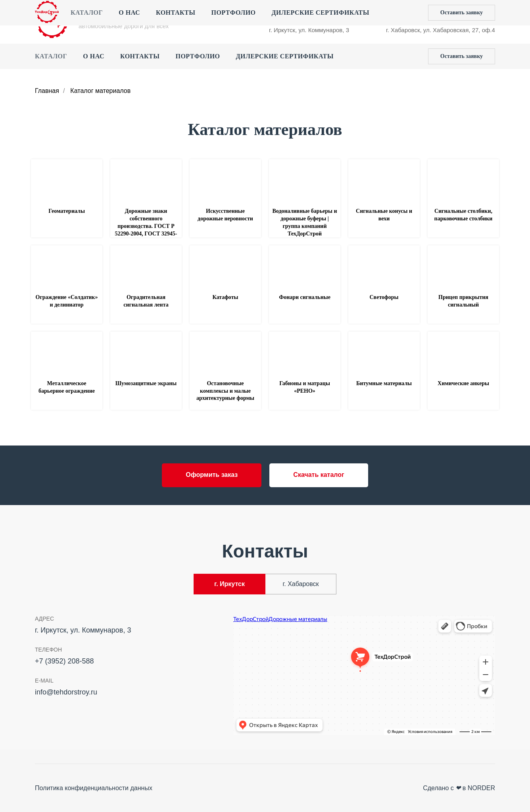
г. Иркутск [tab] (229, 584)
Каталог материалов (100, 91)
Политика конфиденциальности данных (94, 788)
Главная (47, 91)
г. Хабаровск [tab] (301, 584)
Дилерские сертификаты (285, 56)
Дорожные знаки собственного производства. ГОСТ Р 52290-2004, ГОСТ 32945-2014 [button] (146, 226)
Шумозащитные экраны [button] (146, 383)
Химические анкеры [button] (463, 383)
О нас (94, 56)
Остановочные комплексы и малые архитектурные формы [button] (225, 391)
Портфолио (198, 56)
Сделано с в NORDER (459, 788)
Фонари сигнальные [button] (305, 297)
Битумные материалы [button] (384, 383)
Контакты (140, 56)
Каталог (51, 56)
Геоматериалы (67, 211)
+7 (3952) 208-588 (294, 14)
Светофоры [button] (384, 297)
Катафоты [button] (226, 297)
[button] (462, 56)
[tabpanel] (265, 678)
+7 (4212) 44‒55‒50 (413, 14)
